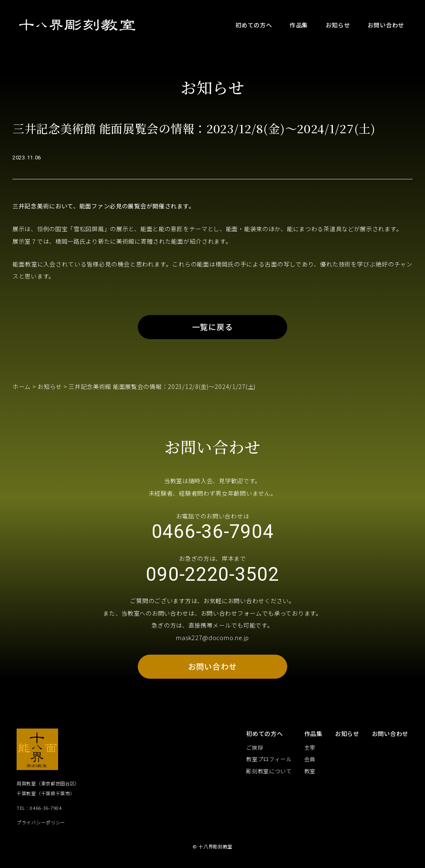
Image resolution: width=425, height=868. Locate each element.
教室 (310, 773)
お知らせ (50, 387)
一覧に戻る (213, 328)
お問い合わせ (212, 669)
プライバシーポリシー (41, 824)
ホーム (22, 387)
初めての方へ (264, 736)
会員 (310, 762)
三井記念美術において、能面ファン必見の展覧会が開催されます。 (104, 206)
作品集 (313, 736)
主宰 (310, 750)
